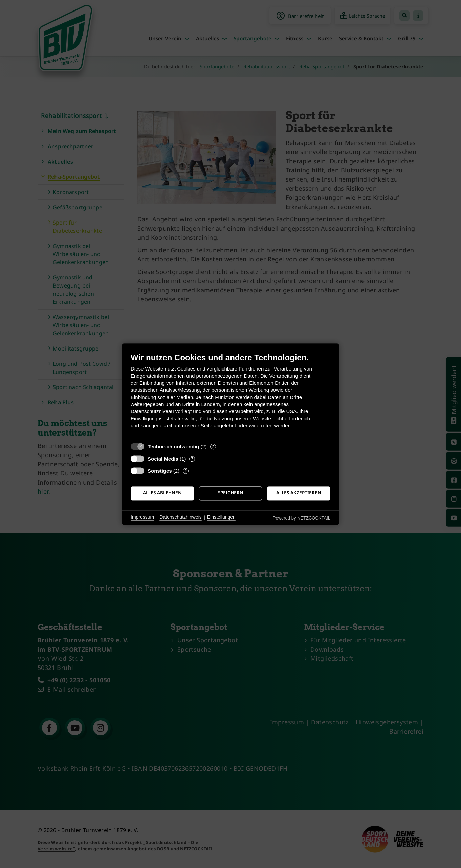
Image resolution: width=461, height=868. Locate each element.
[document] (231, 396)
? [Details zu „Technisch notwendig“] (213, 447)
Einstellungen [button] (221, 517)
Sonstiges (160, 471)
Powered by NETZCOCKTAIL (302, 518)
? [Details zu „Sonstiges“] (186, 471)
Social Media (163, 459)
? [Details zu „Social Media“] (192, 459)
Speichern (231, 493)
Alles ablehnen (162, 493)
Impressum (142, 517)
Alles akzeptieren (299, 493)
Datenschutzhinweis (181, 517)
